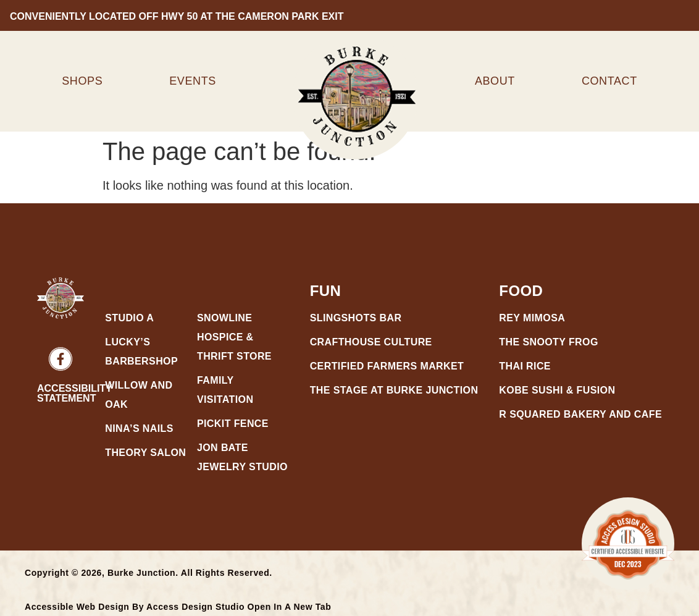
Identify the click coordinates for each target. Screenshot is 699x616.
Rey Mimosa (532, 318)
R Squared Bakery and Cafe (580, 414)
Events (193, 81)
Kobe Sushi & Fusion (557, 390)
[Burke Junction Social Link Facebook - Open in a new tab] (61, 359)
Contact (609, 81)
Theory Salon (145, 453)
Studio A (131, 318)
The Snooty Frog (548, 342)
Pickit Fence (233, 424)
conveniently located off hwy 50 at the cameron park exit (175, 16)
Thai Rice (525, 366)
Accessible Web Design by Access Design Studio (178, 607)
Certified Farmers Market (387, 366)
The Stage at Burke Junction (394, 390)
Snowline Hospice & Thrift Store (234, 337)
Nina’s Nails (139, 428)
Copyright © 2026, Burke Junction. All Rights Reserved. (149, 573)
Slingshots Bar (356, 318)
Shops (82, 81)
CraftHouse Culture (371, 342)
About (495, 81)
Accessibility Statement (75, 393)
